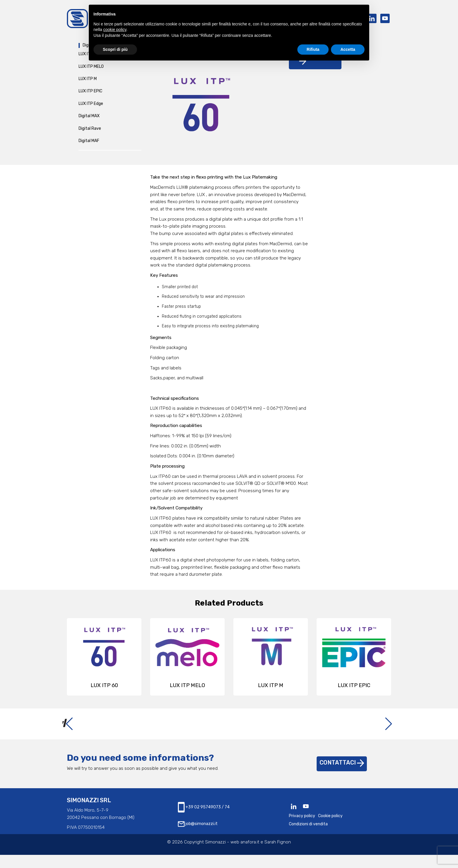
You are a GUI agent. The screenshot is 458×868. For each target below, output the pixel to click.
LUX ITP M (88, 82)
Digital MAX (89, 119)
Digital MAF (89, 144)
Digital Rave (90, 131)
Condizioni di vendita (308, 837)
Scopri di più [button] (115, 49)
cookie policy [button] (115, 30)
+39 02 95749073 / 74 (204, 821)
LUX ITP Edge (91, 106)
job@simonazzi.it (198, 837)
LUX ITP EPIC (90, 94)
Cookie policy (330, 829)
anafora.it (250, 855)
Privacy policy (302, 829)
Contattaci (342, 776)
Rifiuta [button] (313, 49)
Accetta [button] (348, 49)
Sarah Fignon (278, 855)
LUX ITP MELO (91, 69)
